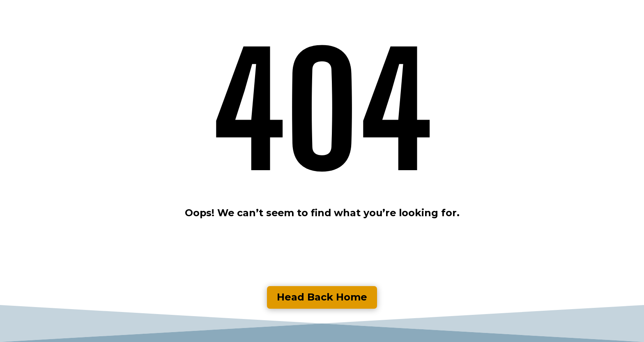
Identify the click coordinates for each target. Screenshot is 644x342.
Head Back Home (322, 297)
